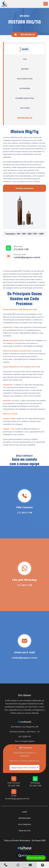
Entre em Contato (36, 858)
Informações (25, 818)
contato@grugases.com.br (27, 257)
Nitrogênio (25, 88)
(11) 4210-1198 (21, 249)
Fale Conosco (24, 824)
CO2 (25, 59)
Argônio (25, 69)
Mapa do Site (25, 831)
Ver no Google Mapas (24, 741)
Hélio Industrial (25, 79)
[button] (46, 4)
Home (25, 812)
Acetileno (25, 108)
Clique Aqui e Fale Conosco (24, 768)
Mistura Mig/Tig (25, 118)
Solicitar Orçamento (24, 188)
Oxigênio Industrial (25, 98)
